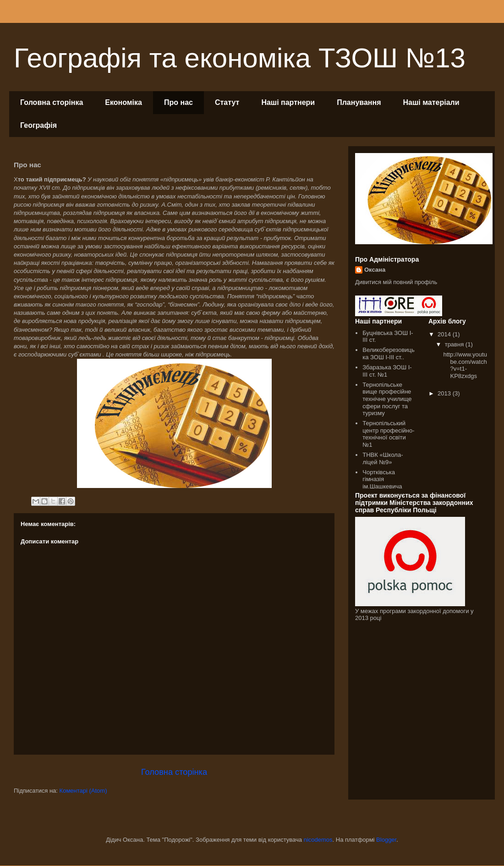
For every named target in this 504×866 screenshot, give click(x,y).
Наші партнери (288, 102)
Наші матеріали (431, 102)
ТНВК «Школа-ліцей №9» (383, 458)
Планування (359, 102)
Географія (38, 125)
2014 (445, 334)
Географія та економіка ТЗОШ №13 (240, 58)
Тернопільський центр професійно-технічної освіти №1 (388, 434)
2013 (445, 393)
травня (455, 344)
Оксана (375, 270)
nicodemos (318, 840)
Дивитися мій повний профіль (396, 282)
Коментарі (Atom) (83, 791)
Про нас (178, 102)
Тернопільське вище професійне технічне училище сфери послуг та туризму (387, 399)
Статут (227, 102)
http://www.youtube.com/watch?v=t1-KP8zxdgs (465, 365)
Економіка (123, 102)
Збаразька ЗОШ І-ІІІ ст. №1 (387, 371)
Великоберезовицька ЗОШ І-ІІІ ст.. (389, 354)
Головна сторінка (52, 102)
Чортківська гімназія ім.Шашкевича (382, 479)
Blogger (386, 840)
